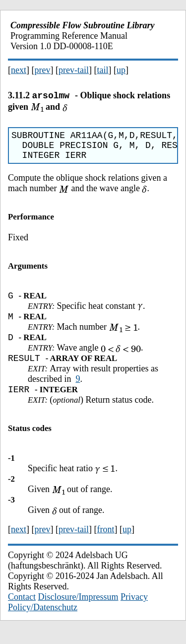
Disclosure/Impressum (78, 610)
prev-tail (74, 70)
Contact (22, 610)
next (19, 70)
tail (102, 70)
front (105, 543)
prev (43, 70)
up (121, 70)
